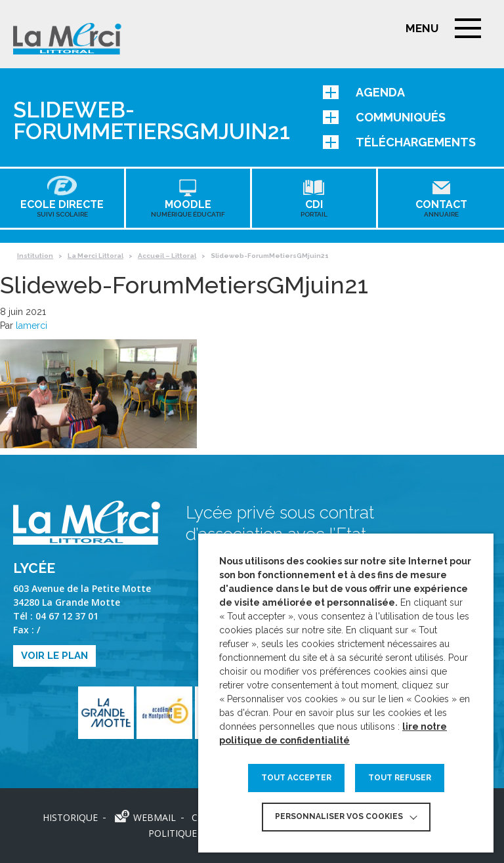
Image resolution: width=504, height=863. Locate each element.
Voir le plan (54, 656)
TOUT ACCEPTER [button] (296, 778)
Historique (70, 817)
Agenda (364, 92)
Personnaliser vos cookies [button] (339, 816)
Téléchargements (399, 142)
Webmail (155, 817)
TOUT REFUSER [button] (400, 778)
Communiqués (384, 117)
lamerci (31, 326)
